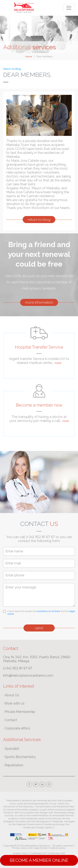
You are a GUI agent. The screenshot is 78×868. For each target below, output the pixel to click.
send (39, 628)
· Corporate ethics (17, 728)
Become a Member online (39, 860)
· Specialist (11, 749)
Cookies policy (58, 848)
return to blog (39, 220)
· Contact (10, 720)
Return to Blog (12, 69)
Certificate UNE (56, 853)
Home (29, 57)
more (58, 363)
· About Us (11, 695)
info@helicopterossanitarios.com (28, 675)
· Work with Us (14, 703)
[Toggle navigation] (69, 8)
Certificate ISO (38, 853)
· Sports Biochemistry (19, 757)
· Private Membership (19, 712)
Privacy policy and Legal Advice (30, 848)
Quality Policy (21, 853)
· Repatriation (13, 765)
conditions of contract (48, 611)
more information (39, 302)
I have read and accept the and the (41, 613)
